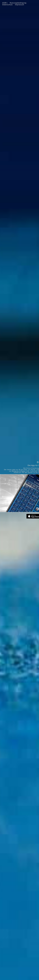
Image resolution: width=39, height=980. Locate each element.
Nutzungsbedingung (18, 3)
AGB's (5, 3)
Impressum (20, 5)
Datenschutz (7, 5)
